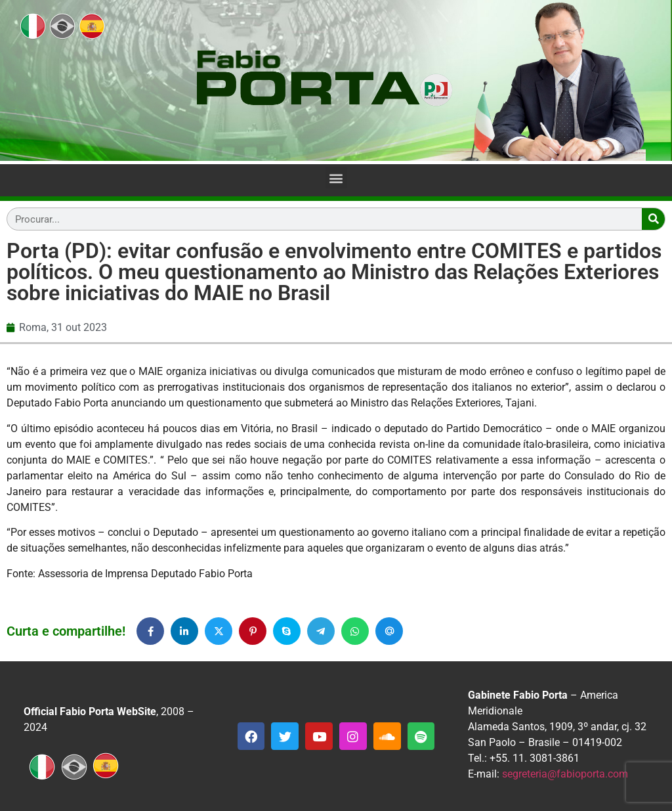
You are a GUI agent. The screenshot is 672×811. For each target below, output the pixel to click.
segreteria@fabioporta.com (565, 774)
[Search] (653, 219)
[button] (336, 178)
